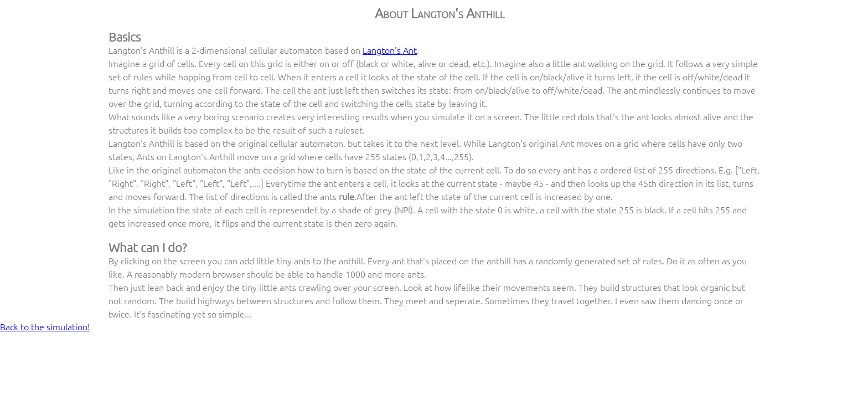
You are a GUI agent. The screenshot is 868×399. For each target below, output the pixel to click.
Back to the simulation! (45, 326)
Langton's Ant (390, 50)
